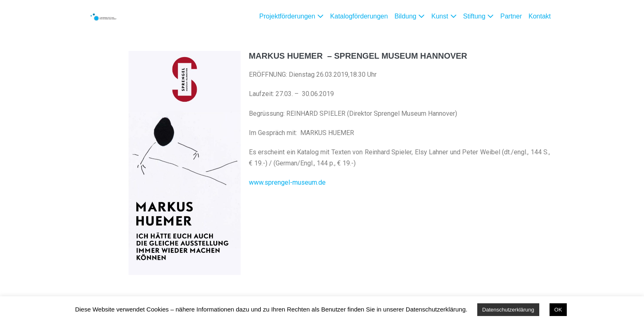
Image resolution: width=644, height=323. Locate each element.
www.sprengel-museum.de (287, 182)
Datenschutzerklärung (508, 310)
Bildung (409, 16)
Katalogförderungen (359, 16)
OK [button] (558, 310)
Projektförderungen (291, 16)
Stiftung (479, 16)
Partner (511, 16)
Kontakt (540, 16)
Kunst (444, 16)
